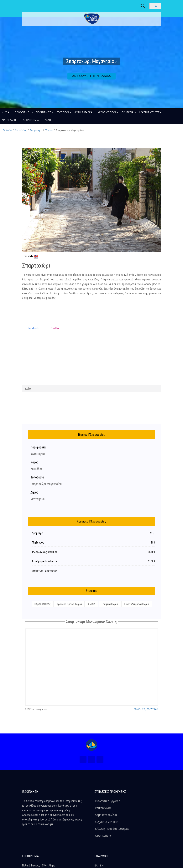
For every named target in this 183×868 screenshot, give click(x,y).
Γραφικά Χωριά (110, 604)
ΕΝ (102, 865)
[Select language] (155, 6)
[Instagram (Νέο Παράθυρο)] (91, 759)
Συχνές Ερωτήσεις (106, 822)
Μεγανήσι (36, 130)
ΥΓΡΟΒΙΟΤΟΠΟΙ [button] (108, 112)
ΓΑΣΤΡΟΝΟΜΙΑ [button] (32, 120)
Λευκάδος (21, 130)
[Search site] (143, 6)
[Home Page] (91, 745)
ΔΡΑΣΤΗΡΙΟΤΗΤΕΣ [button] (150, 112)
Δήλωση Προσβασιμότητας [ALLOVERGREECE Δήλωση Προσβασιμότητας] (112, 829)
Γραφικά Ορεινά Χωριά (69, 604)
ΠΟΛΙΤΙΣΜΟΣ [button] (45, 112)
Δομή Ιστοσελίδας (106, 815)
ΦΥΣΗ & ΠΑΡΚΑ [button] (85, 112)
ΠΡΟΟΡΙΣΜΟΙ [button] (24, 112)
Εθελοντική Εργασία (108, 801)
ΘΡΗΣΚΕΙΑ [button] (129, 112)
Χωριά (49, 130)
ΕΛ (96, 865)
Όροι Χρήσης (103, 836)
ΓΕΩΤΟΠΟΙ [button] (64, 112)
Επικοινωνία (103, 808)
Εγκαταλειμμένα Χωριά (137, 604)
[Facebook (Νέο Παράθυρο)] (83, 759)
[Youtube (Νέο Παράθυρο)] (100, 759)
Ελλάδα (7, 130)
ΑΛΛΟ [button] (49, 120)
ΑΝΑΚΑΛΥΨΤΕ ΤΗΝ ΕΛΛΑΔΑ (91, 76)
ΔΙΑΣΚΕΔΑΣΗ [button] (10, 120)
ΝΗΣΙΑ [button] (7, 112)
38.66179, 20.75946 (146, 709)
